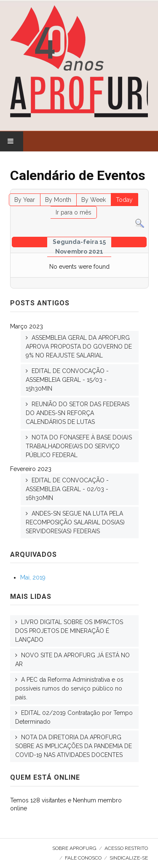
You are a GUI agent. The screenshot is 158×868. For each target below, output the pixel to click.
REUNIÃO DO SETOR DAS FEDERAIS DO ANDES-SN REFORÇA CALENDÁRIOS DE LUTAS (78, 413)
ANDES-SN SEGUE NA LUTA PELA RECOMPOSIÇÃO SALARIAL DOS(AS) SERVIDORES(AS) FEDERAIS (75, 522)
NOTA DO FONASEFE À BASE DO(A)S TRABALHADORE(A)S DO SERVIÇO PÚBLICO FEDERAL (79, 446)
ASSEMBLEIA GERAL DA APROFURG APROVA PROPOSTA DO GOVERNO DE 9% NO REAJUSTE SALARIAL (79, 347)
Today (124, 200)
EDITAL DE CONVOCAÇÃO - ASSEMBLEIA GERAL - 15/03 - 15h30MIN (67, 380)
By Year (25, 200)
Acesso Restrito (126, 848)
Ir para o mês (74, 212)
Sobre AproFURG (74, 848)
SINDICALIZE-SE (129, 858)
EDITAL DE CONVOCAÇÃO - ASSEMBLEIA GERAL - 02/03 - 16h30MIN (67, 489)
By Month (58, 200)
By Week (94, 200)
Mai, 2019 (33, 577)
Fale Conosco (83, 858)
